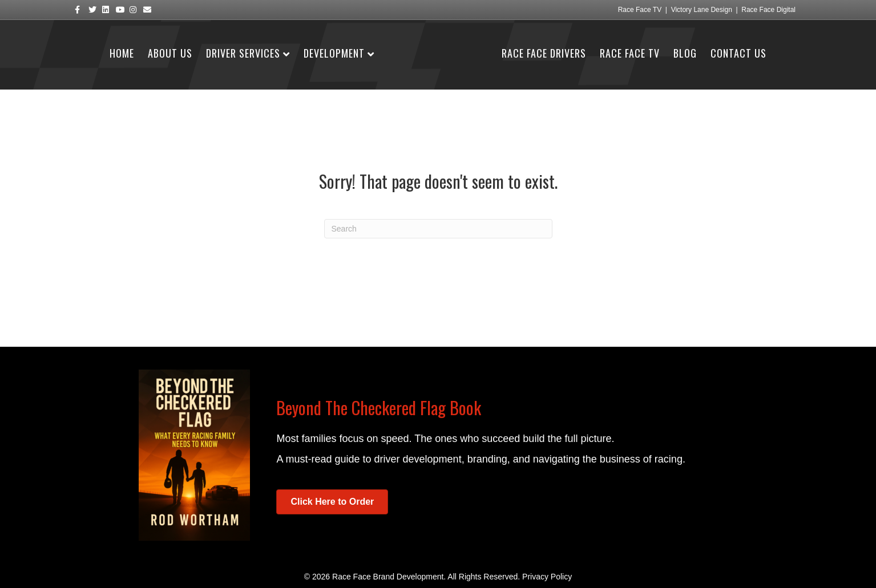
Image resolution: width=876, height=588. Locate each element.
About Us (170, 53)
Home (122, 53)
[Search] (438, 229)
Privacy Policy (547, 577)
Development (334, 53)
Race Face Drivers (544, 53)
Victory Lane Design (702, 10)
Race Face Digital (768, 10)
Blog (685, 53)
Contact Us (738, 53)
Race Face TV (640, 10)
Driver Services (243, 53)
